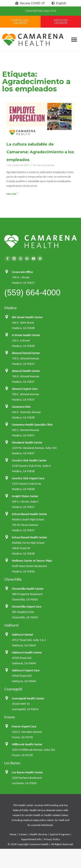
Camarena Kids (21, 407)
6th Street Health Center (27, 317)
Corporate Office (22, 272)
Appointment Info (31, 839)
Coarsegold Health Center (28, 698)
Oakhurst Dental (22, 635)
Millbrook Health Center (27, 744)
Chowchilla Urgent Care (27, 607)
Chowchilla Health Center (28, 589)
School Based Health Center (29, 514)
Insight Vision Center (25, 496)
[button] (74, 40)
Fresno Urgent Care (24, 726)
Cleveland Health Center (27, 443)
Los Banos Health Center (27, 772)
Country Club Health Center (29, 460)
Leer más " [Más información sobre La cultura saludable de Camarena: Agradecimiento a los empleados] (12, 194)
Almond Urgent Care (25, 389)
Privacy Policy (52, 839)
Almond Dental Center (26, 353)
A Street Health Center (26, 335)
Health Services (39, 834)
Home (13, 834)
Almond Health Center (26, 371)
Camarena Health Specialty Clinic (32, 425)
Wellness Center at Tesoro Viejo (32, 561)
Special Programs (60, 834)
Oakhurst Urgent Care (26, 670)
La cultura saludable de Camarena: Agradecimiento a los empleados (40, 152)
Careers (23, 834)
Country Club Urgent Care (28, 478)
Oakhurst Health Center (27, 653)
